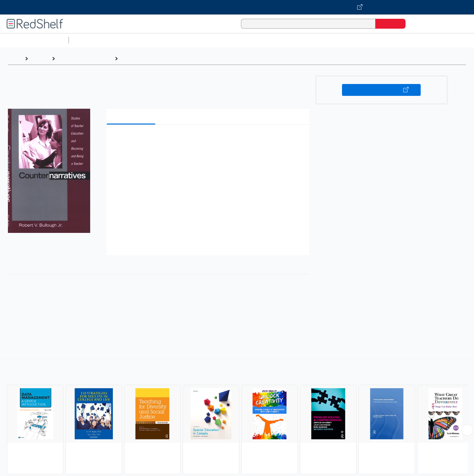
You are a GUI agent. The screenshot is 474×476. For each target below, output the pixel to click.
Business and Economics (255, 40)
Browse (40, 58)
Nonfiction (399, 40)
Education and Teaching (85, 58)
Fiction (372, 40)
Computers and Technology (188, 40)
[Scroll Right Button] (467, 430)
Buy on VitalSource (381, 90)
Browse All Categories (34, 40)
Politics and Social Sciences (324, 40)
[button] (209, 140)
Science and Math (129, 40)
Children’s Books (437, 40)
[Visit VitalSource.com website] (237, 7)
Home (15, 58)
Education (133, 58)
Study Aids (89, 40)
